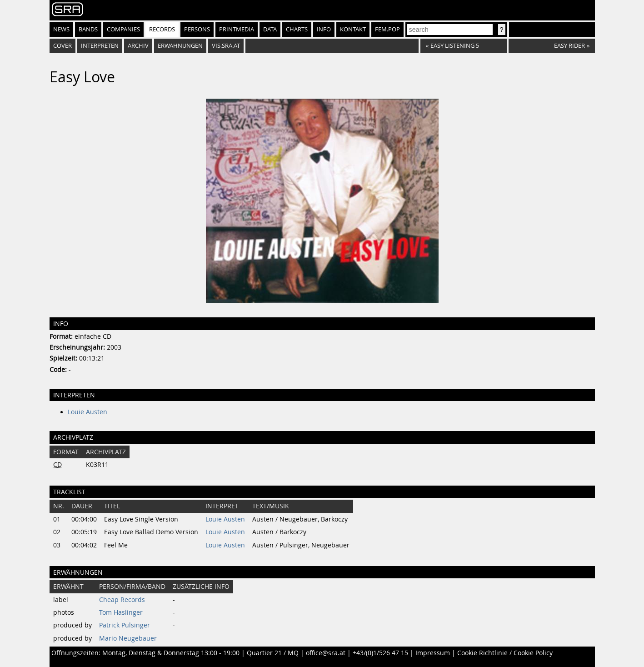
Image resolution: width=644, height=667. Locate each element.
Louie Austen (87, 412)
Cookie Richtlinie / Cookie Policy (505, 653)
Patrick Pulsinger (125, 625)
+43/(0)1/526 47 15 (380, 653)
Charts (297, 29)
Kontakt (353, 29)
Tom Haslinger (121, 612)
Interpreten (100, 46)
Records (162, 29)
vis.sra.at (226, 46)
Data (270, 29)
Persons (197, 29)
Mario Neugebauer (128, 638)
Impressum (433, 653)
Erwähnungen (180, 46)
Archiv (138, 46)
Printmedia (237, 29)
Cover (62, 46)
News (61, 29)
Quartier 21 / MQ (273, 653)
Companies (123, 29)
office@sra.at (326, 653)
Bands (88, 29)
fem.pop (387, 29)
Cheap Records (122, 600)
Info (324, 29)
